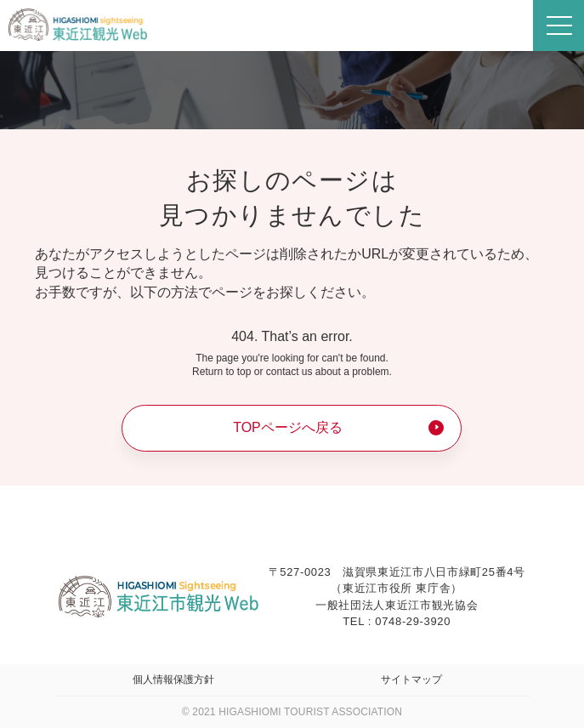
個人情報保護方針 (173, 680)
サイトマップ (411, 680)
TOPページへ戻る (288, 427)
